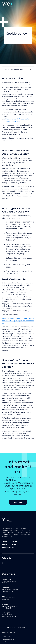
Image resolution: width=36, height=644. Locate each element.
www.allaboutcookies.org (20, 318)
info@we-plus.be (8, 547)
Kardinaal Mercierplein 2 (10, 590)
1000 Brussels (7, 608)
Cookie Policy (6, 642)
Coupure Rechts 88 (9, 598)
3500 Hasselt (6, 583)
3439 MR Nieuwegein (9, 616)
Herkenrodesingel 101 (9, 581)
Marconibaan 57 (7, 615)
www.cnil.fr (6, 318)
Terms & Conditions (8, 639)
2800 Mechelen (7, 591)
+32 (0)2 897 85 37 (9, 545)
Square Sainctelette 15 (9, 606)
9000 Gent (6, 600)
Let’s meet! (18, 502)
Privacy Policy (6, 636)
